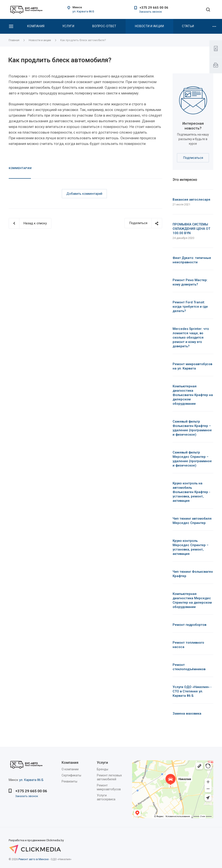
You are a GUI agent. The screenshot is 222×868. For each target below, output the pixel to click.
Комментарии (20, 168)
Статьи (188, 26)
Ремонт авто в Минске (34, 859)
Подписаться (193, 158)
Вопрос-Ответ (104, 26)
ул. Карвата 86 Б (83, 11)
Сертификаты (71, 775)
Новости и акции (149, 26)
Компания (36, 26)
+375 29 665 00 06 (154, 8)
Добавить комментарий (84, 194)
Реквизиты (69, 781)
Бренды (103, 769)
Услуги (68, 26)
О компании (70, 769)
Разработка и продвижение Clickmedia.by (41, 844)
